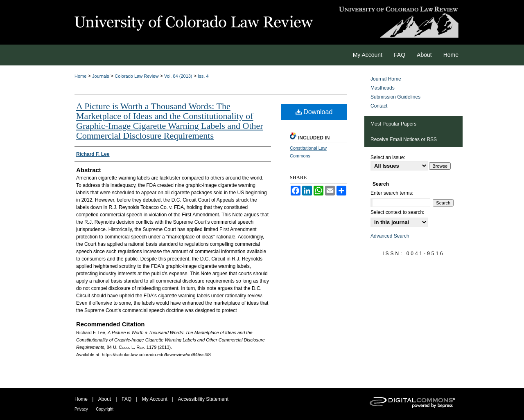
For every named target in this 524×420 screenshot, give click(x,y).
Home (80, 76)
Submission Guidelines (395, 97)
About (105, 399)
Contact (379, 106)
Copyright (105, 409)
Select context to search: (397, 212)
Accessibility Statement (203, 399)
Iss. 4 (203, 76)
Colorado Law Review (137, 76)
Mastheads (383, 88)
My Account (155, 399)
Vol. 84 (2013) (178, 76)
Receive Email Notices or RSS (404, 139)
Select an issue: (388, 157)
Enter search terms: (392, 193)
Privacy (81, 409)
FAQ (126, 399)
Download (314, 112)
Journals (101, 76)
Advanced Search (390, 236)
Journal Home (386, 79)
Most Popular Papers (393, 124)
